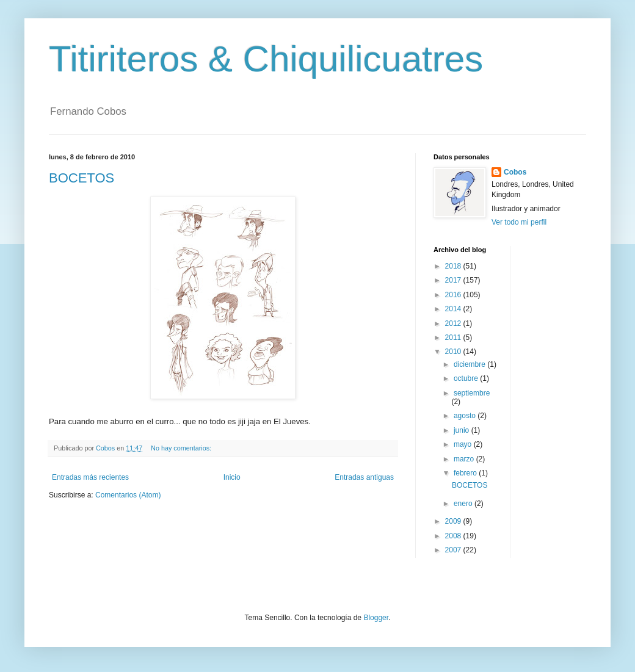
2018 (454, 266)
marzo (465, 459)
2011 (454, 338)
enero (464, 504)
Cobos (515, 172)
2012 (454, 323)
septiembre (472, 393)
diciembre (470, 364)
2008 (454, 536)
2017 (454, 280)
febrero (466, 473)
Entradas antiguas (364, 477)
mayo (464, 444)
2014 (454, 309)
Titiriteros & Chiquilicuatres (266, 59)
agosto (466, 416)
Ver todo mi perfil (519, 222)
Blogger (376, 618)
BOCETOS (82, 178)
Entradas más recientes (90, 477)
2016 (454, 295)
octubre (467, 378)
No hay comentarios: (182, 448)
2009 (454, 521)
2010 (454, 352)
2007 (454, 550)
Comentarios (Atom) (128, 495)
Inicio (232, 477)
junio (463, 430)
